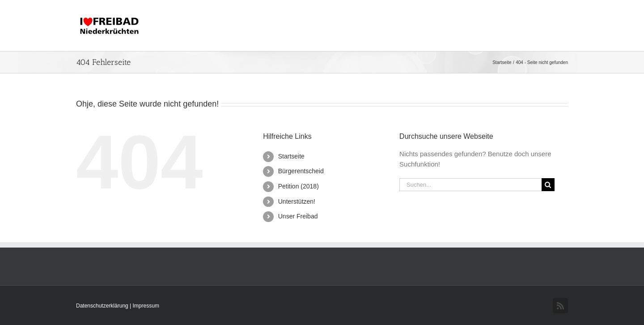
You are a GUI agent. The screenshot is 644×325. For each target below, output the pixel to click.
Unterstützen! (297, 201)
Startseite (291, 156)
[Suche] (548, 185)
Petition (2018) (299, 186)
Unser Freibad (298, 216)
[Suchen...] (470, 185)
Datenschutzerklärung (103, 306)
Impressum (146, 306)
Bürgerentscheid (301, 171)
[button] (553, 26)
